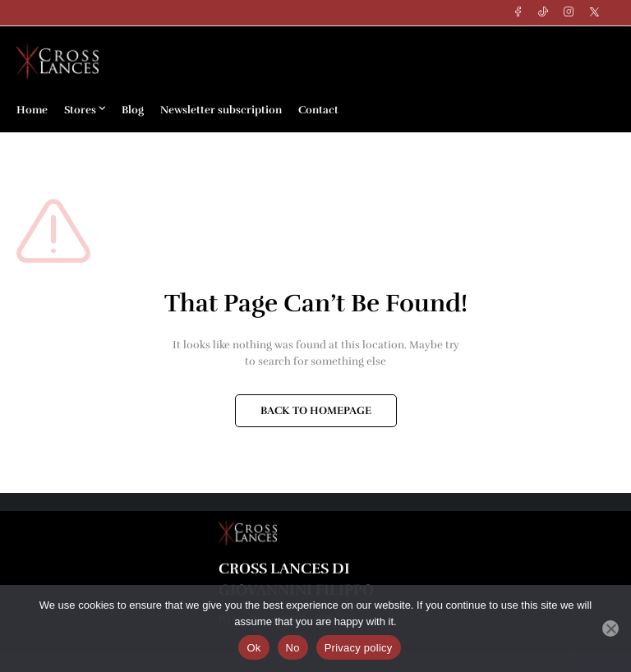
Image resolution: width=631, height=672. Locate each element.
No (293, 648)
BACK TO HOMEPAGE (316, 411)
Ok (253, 648)
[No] (610, 628)
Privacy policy (359, 648)
